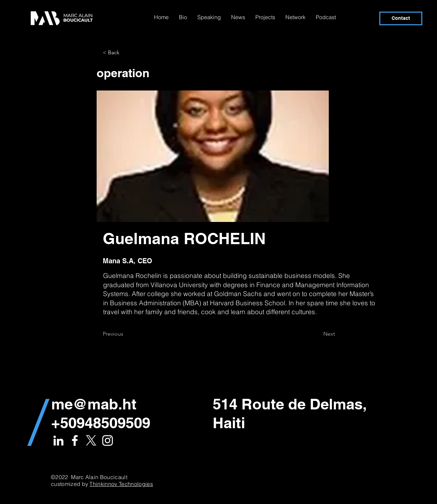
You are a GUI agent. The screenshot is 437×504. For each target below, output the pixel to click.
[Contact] (401, 18)
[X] (91, 440)
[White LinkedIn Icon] (58, 440)
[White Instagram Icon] (108, 440)
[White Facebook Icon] (75, 440)
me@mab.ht (94, 404)
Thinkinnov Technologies (121, 484)
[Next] (318, 334)
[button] (125, 53)
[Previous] (125, 334)
